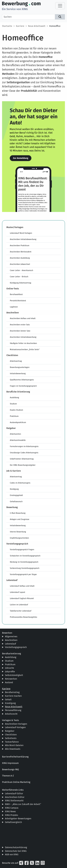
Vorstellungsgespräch (16, 647)
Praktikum (14, 416)
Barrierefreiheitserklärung (15, 757)
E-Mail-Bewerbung (18, 513)
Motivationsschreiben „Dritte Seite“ (25, 349)
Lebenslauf (10, 644)
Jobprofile (10, 672)
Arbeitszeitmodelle (18, 440)
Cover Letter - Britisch (19, 277)
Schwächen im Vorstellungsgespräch (25, 556)
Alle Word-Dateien (14, 745)
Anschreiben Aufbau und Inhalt (23, 318)
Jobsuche (10, 668)
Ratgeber (10, 731)
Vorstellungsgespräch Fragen (22, 549)
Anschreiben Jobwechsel (20, 264)
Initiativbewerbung (18, 373)
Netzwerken (11, 679)
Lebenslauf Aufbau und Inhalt (22, 586)
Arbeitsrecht (11, 714)
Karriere (20, 26)
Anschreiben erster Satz (20, 325)
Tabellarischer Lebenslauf (21, 611)
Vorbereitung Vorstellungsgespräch (25, 568)
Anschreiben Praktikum (20, 245)
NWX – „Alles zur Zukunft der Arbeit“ (23, 804)
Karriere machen (13, 696)
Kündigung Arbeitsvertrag (21, 283)
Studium (13, 404)
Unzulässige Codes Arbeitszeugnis (24, 453)
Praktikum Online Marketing (16, 782)
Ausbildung (14, 397)
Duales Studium (16, 410)
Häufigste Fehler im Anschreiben (23, 343)
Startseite (7, 26)
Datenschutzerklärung (16, 847)
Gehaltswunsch (16, 501)
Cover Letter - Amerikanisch (21, 270)
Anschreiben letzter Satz (20, 331)
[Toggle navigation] (60, 6)
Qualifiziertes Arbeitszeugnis (22, 380)
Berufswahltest (16, 294)
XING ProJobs (12, 815)
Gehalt (8, 699)
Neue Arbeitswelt (37, 26)
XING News (10, 811)
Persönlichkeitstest (18, 301)
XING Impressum (10, 763)
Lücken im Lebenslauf (19, 605)
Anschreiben (11, 640)
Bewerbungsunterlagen (20, 367)
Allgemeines (11, 636)
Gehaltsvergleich (13, 822)
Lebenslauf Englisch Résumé (22, 598)
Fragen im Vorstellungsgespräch (23, 386)
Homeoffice (55, 26)
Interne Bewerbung (18, 532)
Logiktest (14, 307)
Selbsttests (11, 738)
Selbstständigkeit (14, 675)
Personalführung (13, 710)
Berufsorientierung (12, 654)
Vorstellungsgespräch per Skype (23, 574)
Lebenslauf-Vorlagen (15, 727)
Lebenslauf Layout (17, 592)
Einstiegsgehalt (16, 495)
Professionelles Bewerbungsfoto (23, 617)
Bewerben (7, 633)
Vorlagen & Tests (10, 720)
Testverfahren (12, 742)
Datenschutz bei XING (16, 851)
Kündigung (14, 489)
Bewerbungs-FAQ (10, 769)
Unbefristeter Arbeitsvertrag (22, 459)
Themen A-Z (8, 776)
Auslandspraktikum (18, 422)
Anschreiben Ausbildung (20, 258)
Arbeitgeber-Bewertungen (18, 819)
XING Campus (12, 808)
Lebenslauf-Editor (14, 793)
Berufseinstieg (12, 692)
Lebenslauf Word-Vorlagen (21, 233)
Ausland (9, 682)
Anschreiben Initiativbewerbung (23, 239)
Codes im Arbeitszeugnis (20, 483)
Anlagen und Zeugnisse (20, 519)
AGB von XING (12, 854)
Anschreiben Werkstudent (21, 252)
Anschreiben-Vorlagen (16, 724)
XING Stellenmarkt (14, 801)
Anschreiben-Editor (15, 797)
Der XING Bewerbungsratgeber (23, 465)
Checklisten (11, 735)
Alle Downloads (13, 749)
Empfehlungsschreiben (19, 538)
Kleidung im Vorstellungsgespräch (24, 562)
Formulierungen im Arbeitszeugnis (24, 446)
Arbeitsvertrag (16, 361)
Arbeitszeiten (15, 434)
